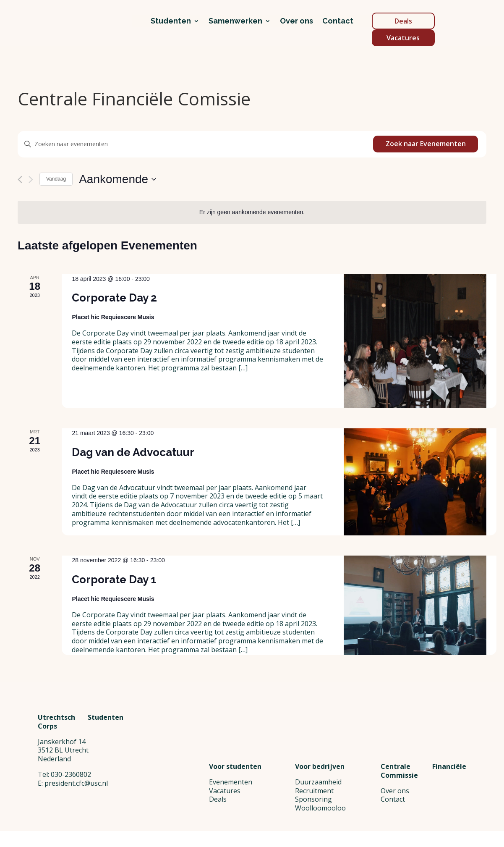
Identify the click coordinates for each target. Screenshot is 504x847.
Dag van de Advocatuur (133, 452)
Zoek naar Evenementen (426, 144)
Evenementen (231, 782)
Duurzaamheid (318, 782)
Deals (403, 21)
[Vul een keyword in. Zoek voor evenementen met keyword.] (195, 144)
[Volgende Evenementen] (31, 180)
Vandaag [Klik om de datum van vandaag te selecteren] (56, 179)
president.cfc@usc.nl (76, 824)
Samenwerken (235, 22)
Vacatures (403, 38)
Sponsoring (313, 799)
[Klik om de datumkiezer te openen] (118, 179)
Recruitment (314, 791)
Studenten (171, 22)
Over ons (296, 22)
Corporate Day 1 (114, 580)
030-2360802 (71, 815)
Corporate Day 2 (114, 298)
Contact (338, 22)
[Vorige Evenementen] (20, 180)
